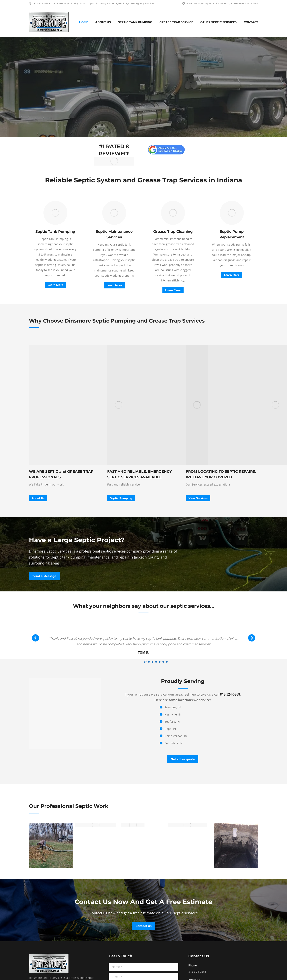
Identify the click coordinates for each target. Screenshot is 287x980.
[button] (145, 662)
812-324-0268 (39, 4)
